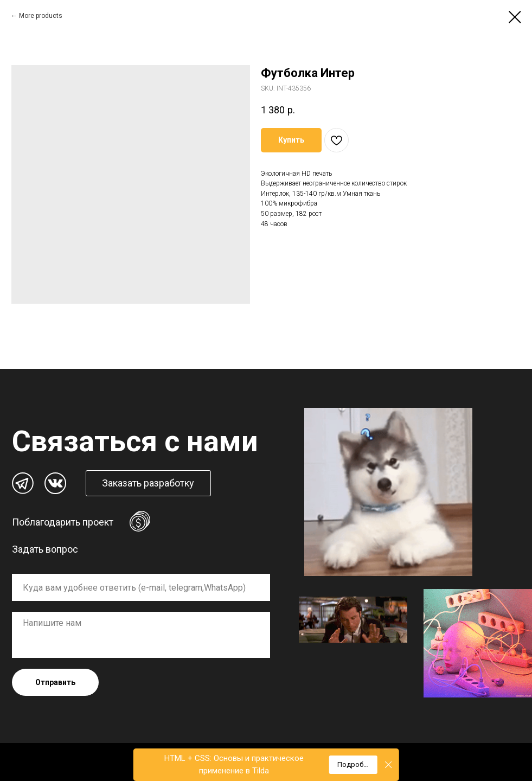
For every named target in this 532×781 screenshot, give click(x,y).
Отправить (55, 682)
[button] (148, 483)
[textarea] (141, 635)
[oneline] (141, 587)
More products (41, 16)
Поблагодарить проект (63, 522)
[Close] (389, 765)
